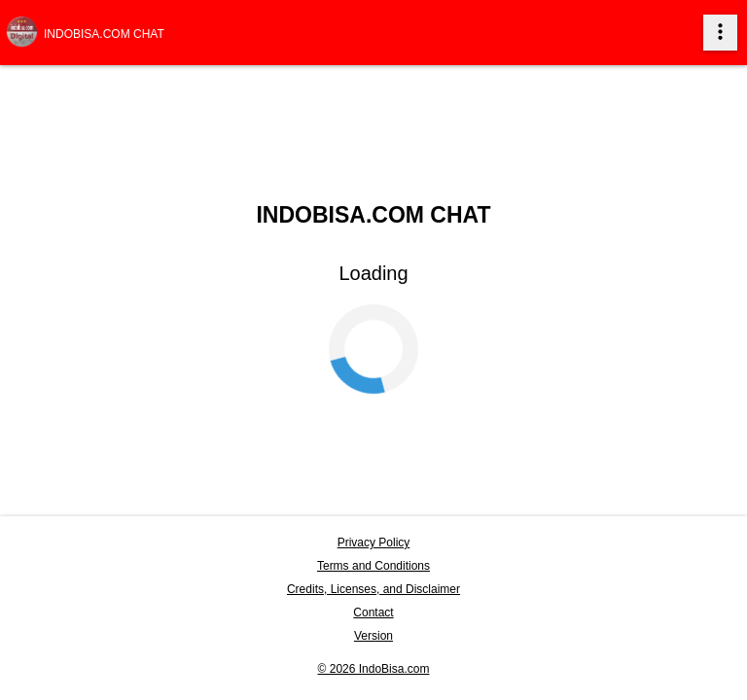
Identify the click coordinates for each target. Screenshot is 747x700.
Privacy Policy (374, 542)
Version (373, 636)
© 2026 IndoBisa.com (374, 669)
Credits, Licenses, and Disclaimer (373, 589)
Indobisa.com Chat (104, 34)
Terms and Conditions (373, 566)
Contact (373, 612)
